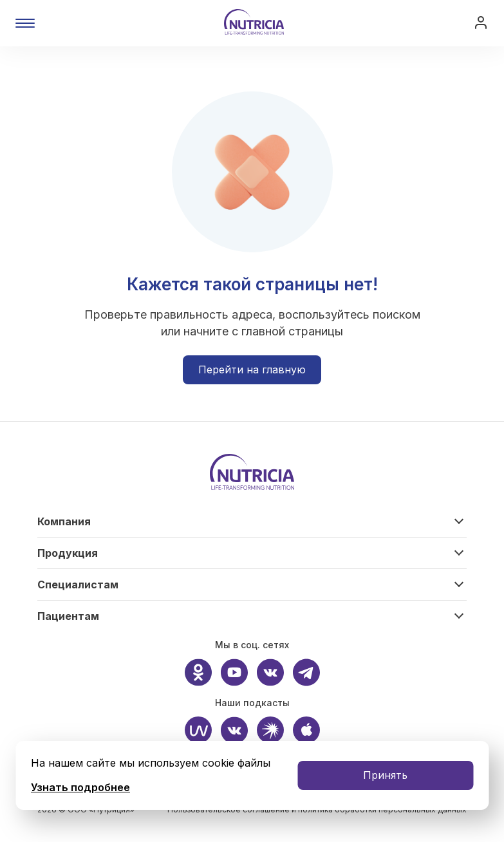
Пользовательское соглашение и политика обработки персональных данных (317, 809)
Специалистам (78, 585)
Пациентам (68, 616)
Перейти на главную (252, 370)
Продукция (68, 553)
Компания (64, 521)
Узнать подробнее (80, 787)
